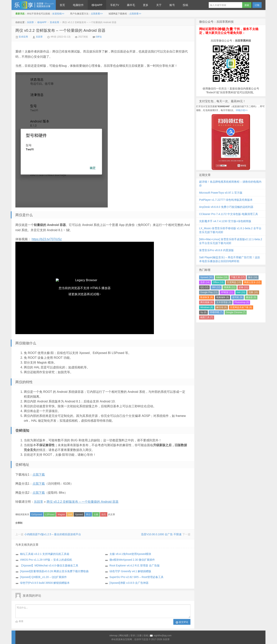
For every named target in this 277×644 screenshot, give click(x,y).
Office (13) (218, 282)
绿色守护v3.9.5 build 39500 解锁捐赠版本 (45, 583)
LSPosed (50, 514)
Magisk (61, 514)
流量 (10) (253, 292)
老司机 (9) (237, 297)
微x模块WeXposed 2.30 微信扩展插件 (132, 560)
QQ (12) (204, 287)
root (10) (241, 292)
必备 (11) (243, 287)
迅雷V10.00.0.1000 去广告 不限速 (161, 534)
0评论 (99, 37)
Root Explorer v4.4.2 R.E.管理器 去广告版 (135, 565)
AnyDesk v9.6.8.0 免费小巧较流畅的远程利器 (226, 207)
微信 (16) (253, 277)
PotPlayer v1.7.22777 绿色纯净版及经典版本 (226, 200)
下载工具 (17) (238, 277)
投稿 (185, 5)
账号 (172, 5)
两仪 (88, 514)
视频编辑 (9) (223, 297)
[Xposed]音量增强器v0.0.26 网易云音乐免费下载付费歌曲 (54, 571)
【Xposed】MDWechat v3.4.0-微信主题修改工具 (49, 565)
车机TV (115, 5)
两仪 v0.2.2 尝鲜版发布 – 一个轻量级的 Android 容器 (60, 30)
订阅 (257, 5)
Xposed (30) (206, 277)
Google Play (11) (209, 292)
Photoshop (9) (242, 302)
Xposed (79, 514)
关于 (159, 5)
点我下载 (39, 475)
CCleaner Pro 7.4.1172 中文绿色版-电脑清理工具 (229, 214)
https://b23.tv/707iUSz (47, 239)
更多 (146, 5)
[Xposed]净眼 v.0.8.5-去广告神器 (129, 583)
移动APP (97, 5)
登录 (133, 636)
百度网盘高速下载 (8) (241, 307)
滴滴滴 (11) (230, 287)
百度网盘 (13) (234, 282)
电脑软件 (78, 5)
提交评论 (182, 622)
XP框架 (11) (227, 292)
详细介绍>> (242, 110)
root (70, 514)
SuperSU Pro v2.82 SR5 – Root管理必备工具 (136, 577)
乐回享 (34, 5)
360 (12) (216, 287)
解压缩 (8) (222, 307)
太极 (96, 514)
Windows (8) (207, 307)
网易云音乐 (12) (252, 282)
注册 (139, 636)
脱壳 (104, 514)
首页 (62, 5)
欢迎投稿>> (58, 14)
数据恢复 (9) (207, 297)
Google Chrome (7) (236, 312)
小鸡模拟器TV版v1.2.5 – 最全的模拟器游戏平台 (53, 534)
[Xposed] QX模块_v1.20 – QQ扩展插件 (43, 577)
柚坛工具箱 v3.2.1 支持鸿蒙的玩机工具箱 (45, 554)
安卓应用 (54, 22)
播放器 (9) (251, 297)
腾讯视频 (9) (207, 302)
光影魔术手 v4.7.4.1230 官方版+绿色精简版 (225, 221)
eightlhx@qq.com (163, 636)
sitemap (113, 636)
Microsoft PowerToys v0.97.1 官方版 (221, 193)
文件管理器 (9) (224, 302)
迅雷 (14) (205, 282)
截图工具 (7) (207, 317)
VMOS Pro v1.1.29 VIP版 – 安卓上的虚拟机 (46, 560)
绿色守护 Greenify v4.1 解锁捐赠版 (130, 571)
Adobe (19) (222, 277)
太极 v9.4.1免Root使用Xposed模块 (130, 554)
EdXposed (37, 514)
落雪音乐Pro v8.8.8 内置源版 (216, 250)
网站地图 (124, 636)
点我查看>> (97, 14)
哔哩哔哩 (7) (216, 312)
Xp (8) (203, 312)
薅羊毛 (131, 5)
